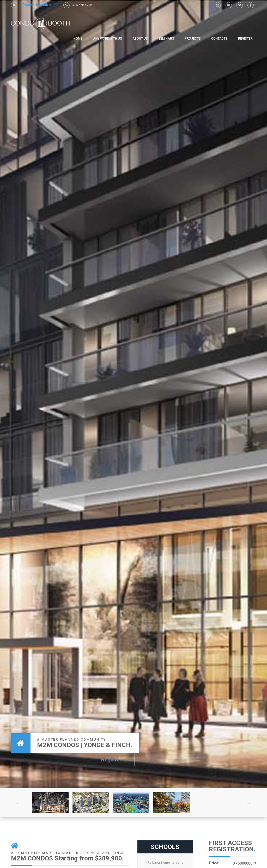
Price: (214, 863)
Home (78, 39)
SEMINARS (166, 39)
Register (245, 39)
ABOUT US (140, 39)
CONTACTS (219, 39)
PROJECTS (193, 39)
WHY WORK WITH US (107, 39)
